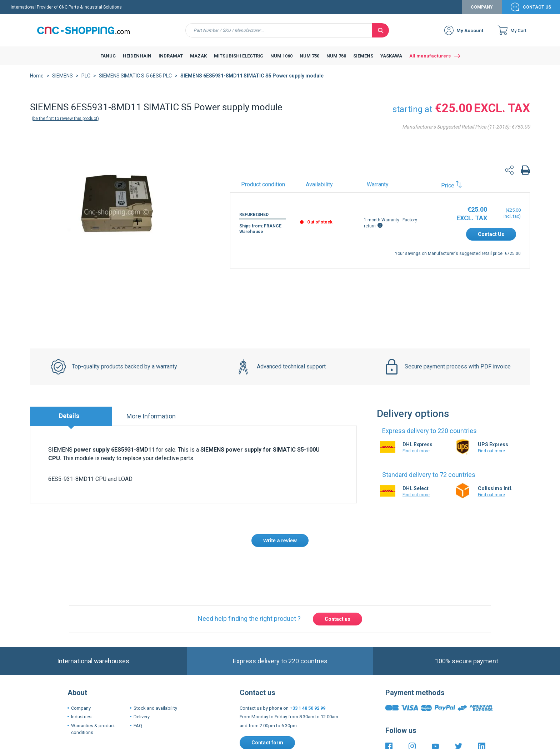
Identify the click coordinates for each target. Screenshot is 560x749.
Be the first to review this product (65, 119)
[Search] (380, 30)
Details (69, 416)
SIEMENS (62, 76)
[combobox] (279, 30)
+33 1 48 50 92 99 (307, 708)
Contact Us (537, 7)
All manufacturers (430, 56)
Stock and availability (155, 708)
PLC (86, 76)
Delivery (142, 717)
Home (37, 76)
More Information (151, 416)
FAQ (138, 726)
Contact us (337, 619)
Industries (81, 717)
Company (482, 7)
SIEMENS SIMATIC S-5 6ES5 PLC (135, 76)
